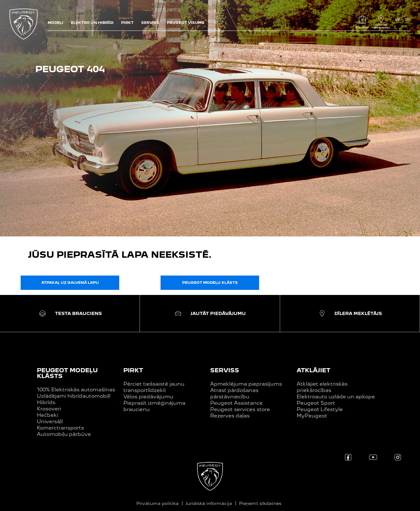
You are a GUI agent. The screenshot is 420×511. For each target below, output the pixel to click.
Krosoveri (49, 409)
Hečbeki (48, 415)
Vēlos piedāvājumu (148, 397)
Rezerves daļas (230, 416)
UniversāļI (50, 421)
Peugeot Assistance (236, 403)
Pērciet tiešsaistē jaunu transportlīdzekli (154, 387)
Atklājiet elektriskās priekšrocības (322, 387)
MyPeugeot (312, 416)
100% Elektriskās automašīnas (76, 390)
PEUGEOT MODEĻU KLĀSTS (67, 373)
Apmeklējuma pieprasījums (246, 384)
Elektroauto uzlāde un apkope (336, 397)
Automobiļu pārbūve (64, 434)
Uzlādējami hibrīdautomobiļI (74, 396)
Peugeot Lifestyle (320, 409)
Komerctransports (60, 428)
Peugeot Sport (316, 403)
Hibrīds (46, 402)
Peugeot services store (240, 409)
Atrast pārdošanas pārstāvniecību (234, 393)
